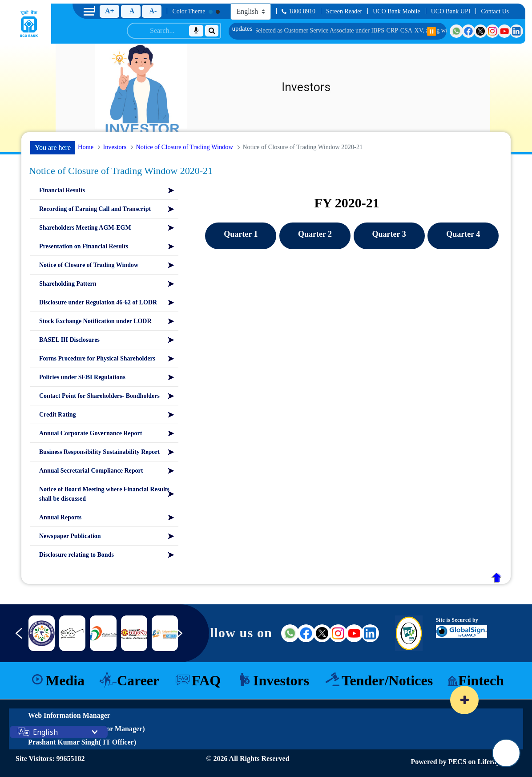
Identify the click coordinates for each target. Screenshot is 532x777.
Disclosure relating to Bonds (77, 555)
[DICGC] (72, 633)
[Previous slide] (12, 638)
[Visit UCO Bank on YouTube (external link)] (354, 633)
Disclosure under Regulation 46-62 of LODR (98, 302)
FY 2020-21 (347, 203)
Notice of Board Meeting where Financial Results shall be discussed (104, 494)
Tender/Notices (387, 680)
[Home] (29, 24)
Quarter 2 (315, 234)
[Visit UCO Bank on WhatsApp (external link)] (290, 633)
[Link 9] (134, 633)
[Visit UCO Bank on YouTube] (504, 31)
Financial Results (62, 190)
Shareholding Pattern (68, 284)
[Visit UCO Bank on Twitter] (480, 31)
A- (153, 11)
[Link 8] (103, 633)
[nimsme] (42, 633)
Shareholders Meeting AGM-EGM (85, 228)
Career (138, 680)
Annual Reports (60, 517)
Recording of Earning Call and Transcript (95, 209)
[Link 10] (165, 633)
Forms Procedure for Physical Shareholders (97, 358)
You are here (53, 148)
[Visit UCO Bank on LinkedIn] (516, 31)
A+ (110, 11)
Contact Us (495, 11)
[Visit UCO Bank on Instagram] (492, 31)
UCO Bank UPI (451, 11)
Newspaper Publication (70, 536)
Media (65, 680)
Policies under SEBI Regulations (82, 377)
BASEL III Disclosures (69, 340)
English (45, 732)
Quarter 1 (241, 234)
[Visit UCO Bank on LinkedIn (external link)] (370, 633)
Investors (281, 680)
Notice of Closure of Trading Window (89, 265)
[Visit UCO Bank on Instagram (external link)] (338, 633)
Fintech (481, 680)
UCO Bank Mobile (397, 11)
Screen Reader (344, 11)
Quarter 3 (389, 234)
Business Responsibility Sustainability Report (99, 452)
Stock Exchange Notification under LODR (95, 321)
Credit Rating (58, 415)
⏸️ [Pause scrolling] (431, 32)
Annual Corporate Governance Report (91, 433)
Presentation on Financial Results (84, 246)
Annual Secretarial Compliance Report (91, 471)
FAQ (206, 680)
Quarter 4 (463, 234)
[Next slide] (185, 638)
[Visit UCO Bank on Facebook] (468, 31)
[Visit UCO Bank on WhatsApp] (456, 31)
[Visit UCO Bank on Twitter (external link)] (322, 633)
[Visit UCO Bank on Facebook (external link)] (306, 633)
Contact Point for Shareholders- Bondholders (99, 396)
